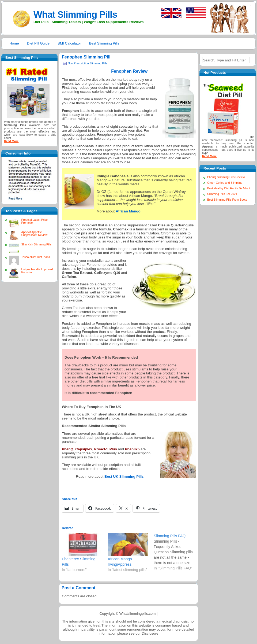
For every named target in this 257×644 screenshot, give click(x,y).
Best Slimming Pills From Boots (227, 200)
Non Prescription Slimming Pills (88, 63)
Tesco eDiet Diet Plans (35, 257)
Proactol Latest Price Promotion (34, 221)
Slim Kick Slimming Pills (36, 244)
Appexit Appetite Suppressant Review (34, 233)
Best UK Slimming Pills (124, 476)
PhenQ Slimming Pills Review (226, 177)
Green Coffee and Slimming (225, 183)
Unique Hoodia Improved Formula (37, 271)
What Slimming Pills (75, 14)
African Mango (128, 211)
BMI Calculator (69, 43)
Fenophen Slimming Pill (86, 57)
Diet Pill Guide (38, 43)
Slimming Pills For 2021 (222, 194)
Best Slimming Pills (104, 43)
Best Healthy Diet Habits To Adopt (229, 188)
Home (14, 43)
